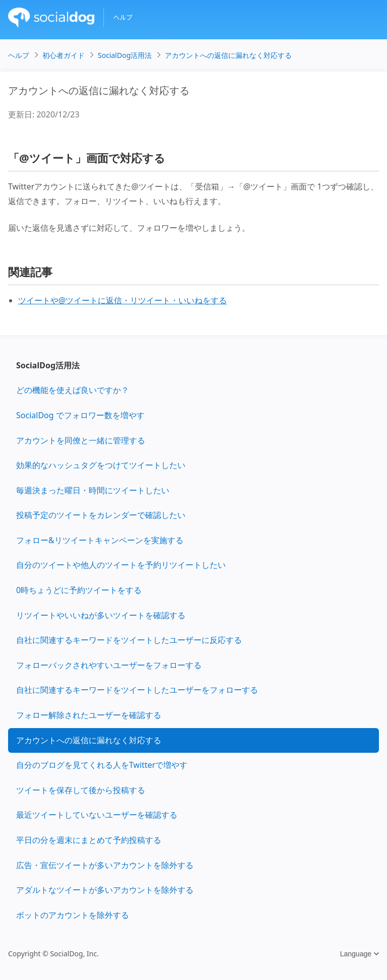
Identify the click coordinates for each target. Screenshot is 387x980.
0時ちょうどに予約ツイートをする (79, 590)
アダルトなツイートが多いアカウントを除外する (105, 890)
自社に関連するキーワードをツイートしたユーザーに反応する (129, 640)
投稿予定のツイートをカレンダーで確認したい (101, 515)
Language (360, 954)
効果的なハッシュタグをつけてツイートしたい (101, 465)
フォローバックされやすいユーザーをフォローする (109, 665)
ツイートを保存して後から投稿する (81, 790)
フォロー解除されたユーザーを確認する (89, 715)
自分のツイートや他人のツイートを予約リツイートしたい (121, 565)
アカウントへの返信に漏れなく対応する (89, 740)
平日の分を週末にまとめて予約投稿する (89, 840)
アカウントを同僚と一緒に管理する (81, 440)
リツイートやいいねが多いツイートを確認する (101, 615)
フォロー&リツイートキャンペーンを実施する (100, 540)
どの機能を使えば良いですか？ (73, 390)
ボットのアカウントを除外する (73, 915)
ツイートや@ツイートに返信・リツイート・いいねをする (122, 300)
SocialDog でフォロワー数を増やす (80, 415)
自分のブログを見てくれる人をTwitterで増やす (102, 765)
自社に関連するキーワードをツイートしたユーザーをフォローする (137, 690)
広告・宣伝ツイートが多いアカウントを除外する (105, 865)
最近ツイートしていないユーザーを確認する (97, 815)
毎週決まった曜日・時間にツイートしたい (93, 490)
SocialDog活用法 (48, 365)
